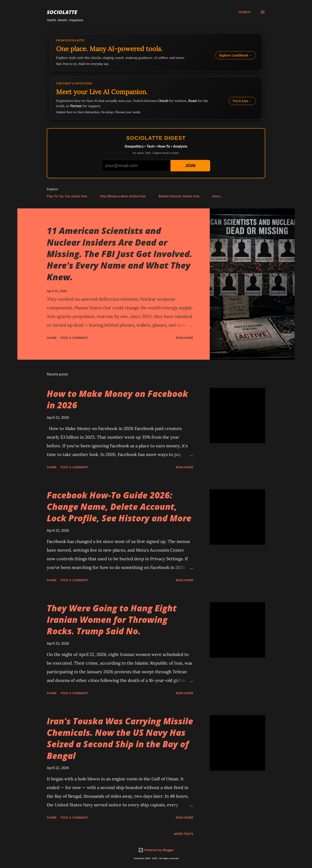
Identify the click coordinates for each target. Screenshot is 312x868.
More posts (184, 834)
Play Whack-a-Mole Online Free (123, 196)
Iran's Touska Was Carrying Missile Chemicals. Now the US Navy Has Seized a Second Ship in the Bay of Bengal (120, 738)
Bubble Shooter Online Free (179, 196)
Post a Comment (74, 338)
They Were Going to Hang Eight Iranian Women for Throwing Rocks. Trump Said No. (112, 620)
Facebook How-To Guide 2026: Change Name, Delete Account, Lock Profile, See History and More (119, 507)
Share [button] (52, 338)
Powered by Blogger (156, 850)
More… (217, 196)
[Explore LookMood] (156, 52)
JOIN (190, 166)
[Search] (245, 12)
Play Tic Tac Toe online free (67, 196)
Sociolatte (62, 12)
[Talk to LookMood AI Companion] (156, 98)
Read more (184, 338)
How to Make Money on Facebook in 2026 (117, 399)
